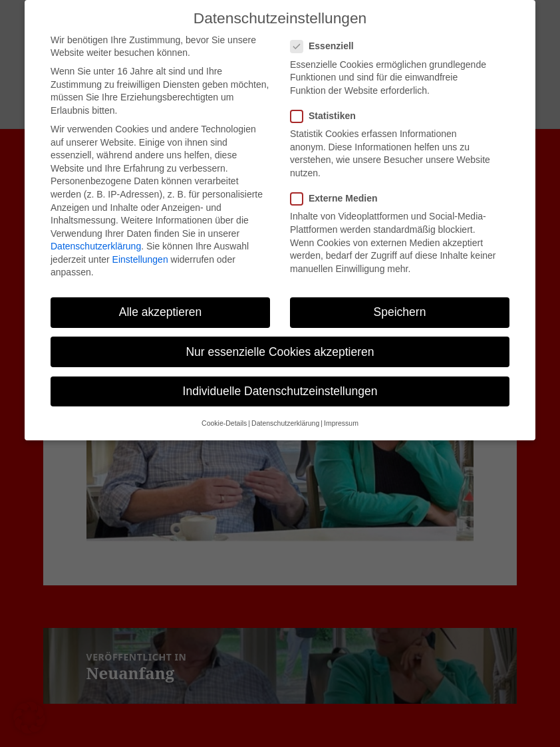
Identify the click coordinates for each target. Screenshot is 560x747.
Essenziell (326, 34)
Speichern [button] (400, 299)
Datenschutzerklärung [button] (285, 410)
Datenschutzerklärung (96, 233)
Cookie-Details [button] (224, 410)
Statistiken (327, 103)
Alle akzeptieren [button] (161, 299)
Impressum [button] (341, 410)
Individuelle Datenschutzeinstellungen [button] (280, 378)
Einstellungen (140, 247)
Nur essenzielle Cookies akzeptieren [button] (280, 339)
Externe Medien (338, 186)
